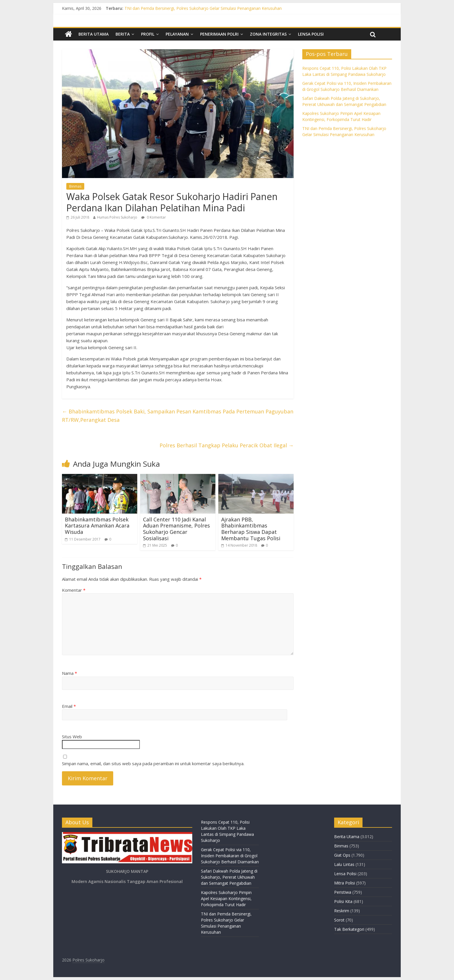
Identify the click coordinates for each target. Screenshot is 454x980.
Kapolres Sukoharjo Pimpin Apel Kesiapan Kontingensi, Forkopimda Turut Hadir (226, 899)
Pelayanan (177, 34)
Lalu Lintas (344, 864)
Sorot (339, 920)
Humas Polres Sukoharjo (117, 217)
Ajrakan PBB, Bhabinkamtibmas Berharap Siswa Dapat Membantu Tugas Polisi (251, 529)
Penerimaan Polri (219, 34)
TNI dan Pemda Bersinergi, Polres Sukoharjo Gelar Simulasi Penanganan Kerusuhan (203, 8)
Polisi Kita (343, 901)
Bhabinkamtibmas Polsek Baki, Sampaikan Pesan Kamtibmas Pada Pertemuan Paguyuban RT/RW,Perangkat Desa (178, 416)
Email (69, 706)
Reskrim (342, 911)
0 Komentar (154, 217)
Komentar (74, 590)
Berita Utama (94, 34)
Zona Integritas (268, 34)
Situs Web (72, 737)
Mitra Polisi (345, 883)
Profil (148, 34)
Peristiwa (343, 892)
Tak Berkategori (349, 929)
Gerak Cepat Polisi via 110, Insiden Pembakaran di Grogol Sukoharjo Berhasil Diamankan (230, 856)
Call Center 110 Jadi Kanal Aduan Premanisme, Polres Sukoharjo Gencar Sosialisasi (176, 529)
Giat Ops (342, 855)
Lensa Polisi (311, 34)
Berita (123, 34)
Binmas (75, 186)
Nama (69, 673)
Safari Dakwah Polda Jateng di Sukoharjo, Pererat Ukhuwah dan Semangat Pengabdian (229, 877)
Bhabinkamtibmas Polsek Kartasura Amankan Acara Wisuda (97, 526)
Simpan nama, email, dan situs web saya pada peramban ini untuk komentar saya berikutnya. (153, 763)
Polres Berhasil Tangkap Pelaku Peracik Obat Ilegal (227, 445)
